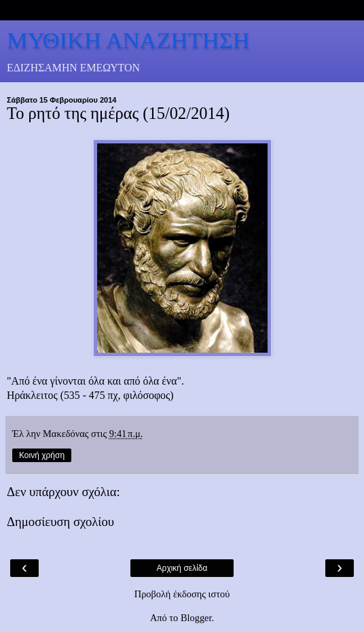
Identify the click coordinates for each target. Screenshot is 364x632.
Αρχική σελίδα (182, 568)
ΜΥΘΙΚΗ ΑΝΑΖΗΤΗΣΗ (128, 40)
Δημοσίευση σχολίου (60, 522)
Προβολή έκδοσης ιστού (182, 594)
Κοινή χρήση (42, 455)
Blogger (196, 618)
